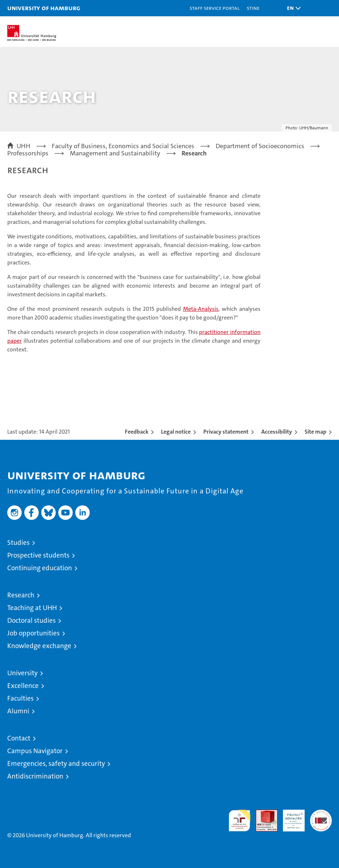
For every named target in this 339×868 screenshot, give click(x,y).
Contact (19, 738)
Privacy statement (226, 432)
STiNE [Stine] (253, 8)
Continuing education (40, 568)
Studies (18, 542)
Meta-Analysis (201, 309)
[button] (292, 8)
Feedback (137, 432)
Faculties (20, 698)
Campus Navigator (35, 751)
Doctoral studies (31, 620)
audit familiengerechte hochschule (240, 821)
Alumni (18, 711)
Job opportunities (33, 633)
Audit (263, 813)
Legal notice (176, 432)
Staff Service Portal (215, 8)
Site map (315, 432)
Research (21, 595)
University (22, 673)
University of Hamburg (44, 8)
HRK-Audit (290, 817)
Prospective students (38, 555)
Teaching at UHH (32, 608)
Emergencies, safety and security (56, 763)
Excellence (23, 686)
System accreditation (321, 817)
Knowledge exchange (39, 646)
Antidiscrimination (35, 776)
